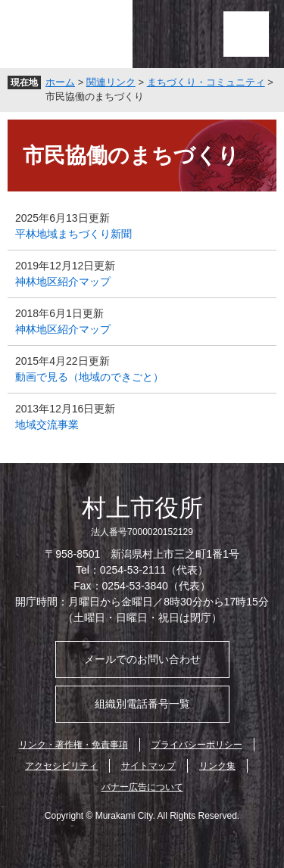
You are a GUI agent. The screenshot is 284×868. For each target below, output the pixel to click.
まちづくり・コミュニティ (206, 82)
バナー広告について (142, 787)
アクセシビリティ (61, 766)
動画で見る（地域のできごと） (89, 377)
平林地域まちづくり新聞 (73, 234)
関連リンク (111, 82)
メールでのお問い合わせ (142, 659)
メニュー (246, 34)
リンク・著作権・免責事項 (73, 745)
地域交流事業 (47, 425)
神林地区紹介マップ (63, 282)
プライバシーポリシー (197, 745)
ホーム (60, 82)
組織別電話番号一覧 (142, 704)
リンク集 (217, 766)
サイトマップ (148, 766)
